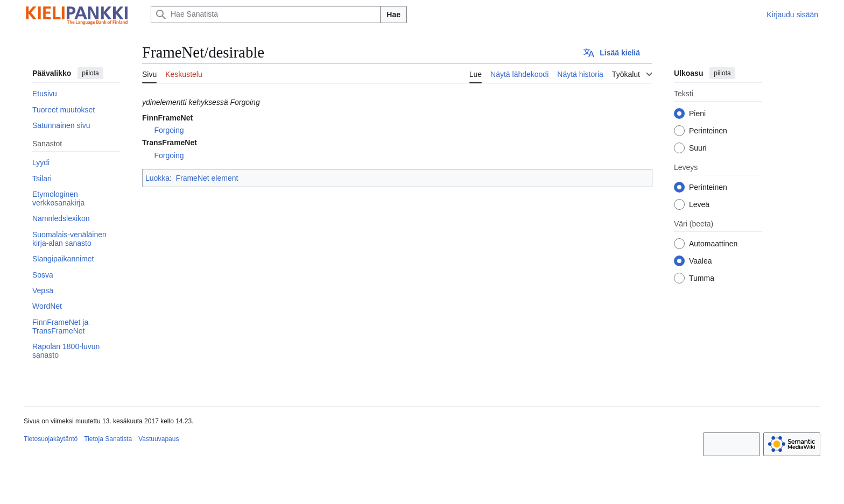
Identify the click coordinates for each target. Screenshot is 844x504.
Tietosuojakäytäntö (51, 439)
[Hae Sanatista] (266, 15)
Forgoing (169, 130)
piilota (90, 73)
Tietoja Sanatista (108, 439)
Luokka (157, 178)
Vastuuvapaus (159, 439)
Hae (393, 15)
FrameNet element (207, 178)
